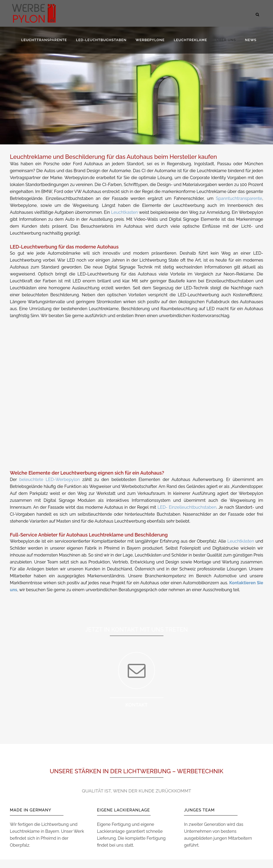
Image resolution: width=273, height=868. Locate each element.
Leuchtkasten (125, 212)
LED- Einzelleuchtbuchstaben (187, 507)
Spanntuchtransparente (239, 198)
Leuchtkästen (241, 541)
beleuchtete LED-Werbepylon (49, 480)
